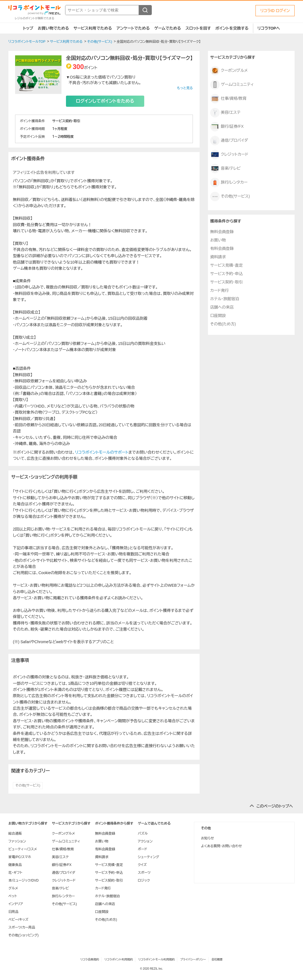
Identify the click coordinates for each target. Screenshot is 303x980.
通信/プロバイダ (229, 141)
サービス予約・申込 (226, 274)
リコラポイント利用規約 (119, 959)
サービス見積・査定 (226, 265)
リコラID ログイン (275, 11)
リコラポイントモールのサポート (102, 452)
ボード (142, 849)
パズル (143, 834)
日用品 (13, 912)
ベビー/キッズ (18, 920)
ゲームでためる (168, 28)
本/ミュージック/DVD (23, 880)
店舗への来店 (222, 307)
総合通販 (15, 834)
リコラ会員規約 (90, 959)
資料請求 (218, 257)
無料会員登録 (222, 232)
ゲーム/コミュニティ (232, 85)
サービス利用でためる (93, 28)
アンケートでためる (133, 28)
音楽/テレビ (225, 169)
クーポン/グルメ (229, 71)
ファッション (17, 841)
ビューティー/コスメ (23, 849)
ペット (13, 896)
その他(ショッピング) (23, 935)
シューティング (148, 857)
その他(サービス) (28, 785)
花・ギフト (15, 873)
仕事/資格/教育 (228, 99)
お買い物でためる (53, 28)
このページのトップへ (275, 806)
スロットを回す (198, 28)
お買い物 (218, 240)
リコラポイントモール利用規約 (157, 959)
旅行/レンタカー (229, 183)
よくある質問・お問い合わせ (221, 846)
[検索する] (145, 10)
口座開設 (218, 316)
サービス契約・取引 (226, 282)
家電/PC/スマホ (20, 857)
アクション (145, 841)
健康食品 (15, 865)
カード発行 (219, 290)
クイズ (142, 865)
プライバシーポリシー (193, 959)
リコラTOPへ (269, 28)
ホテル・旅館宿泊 (225, 299)
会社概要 (217, 959)
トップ (28, 28)
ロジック (144, 880)
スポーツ (144, 873)
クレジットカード (229, 155)
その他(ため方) (223, 324)
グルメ (13, 888)
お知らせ (207, 838)
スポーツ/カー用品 (22, 927)
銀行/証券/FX (227, 127)
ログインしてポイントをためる (105, 101)
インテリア (16, 904)
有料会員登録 (222, 248)
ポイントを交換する (232, 28)
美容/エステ (225, 113)
